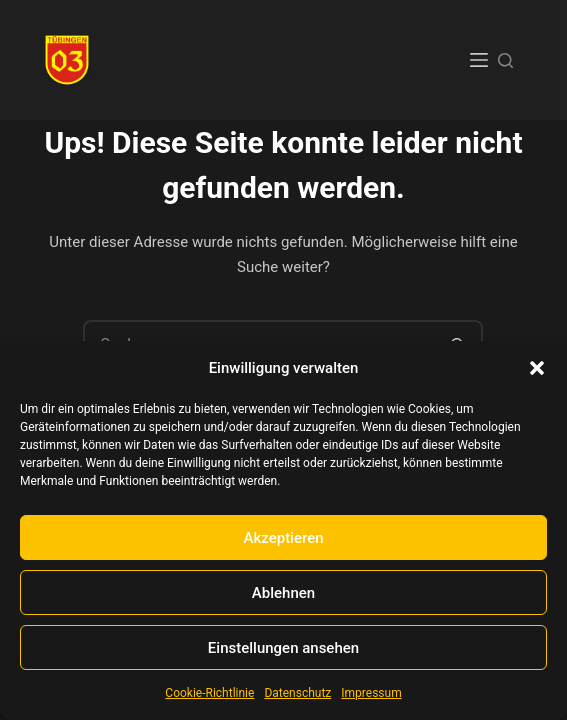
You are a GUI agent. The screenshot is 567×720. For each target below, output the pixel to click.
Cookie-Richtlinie (209, 693)
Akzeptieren (283, 538)
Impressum (371, 693)
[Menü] (479, 60)
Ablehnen (283, 593)
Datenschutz (297, 693)
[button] (537, 368)
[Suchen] (505, 60)
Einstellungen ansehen (283, 648)
